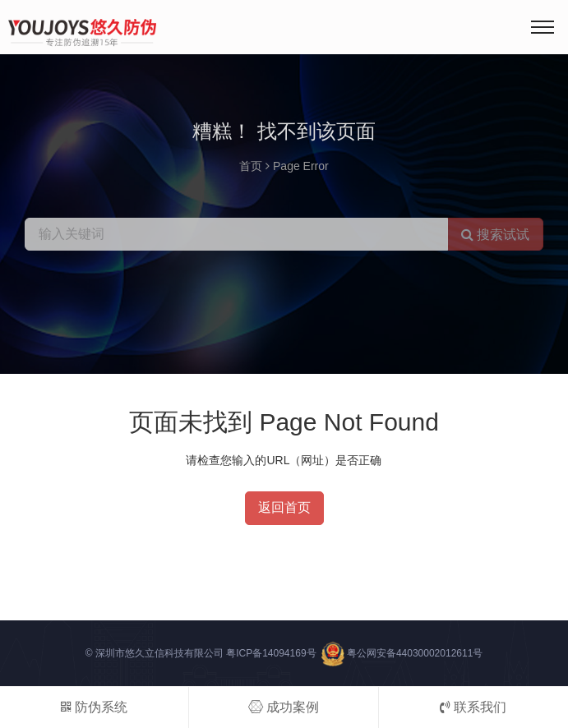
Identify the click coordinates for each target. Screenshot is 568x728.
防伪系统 (94, 707)
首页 (251, 166)
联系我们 (473, 707)
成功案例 (284, 707)
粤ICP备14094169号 (271, 653)
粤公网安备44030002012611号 (415, 653)
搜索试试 (495, 235)
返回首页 (284, 507)
